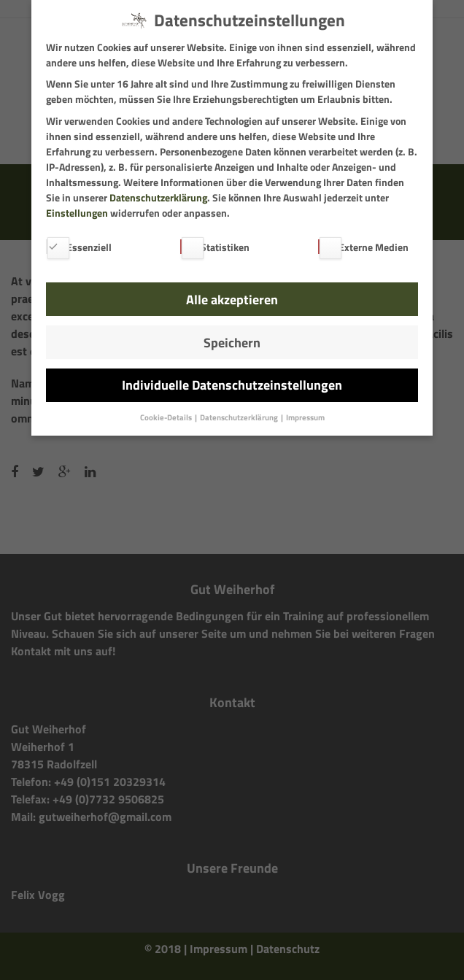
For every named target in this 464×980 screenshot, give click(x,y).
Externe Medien (363, 247)
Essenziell (79, 247)
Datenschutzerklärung (158, 197)
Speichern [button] (232, 343)
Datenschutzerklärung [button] (240, 417)
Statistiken (215, 247)
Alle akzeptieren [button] (232, 300)
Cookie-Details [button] (167, 417)
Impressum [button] (305, 417)
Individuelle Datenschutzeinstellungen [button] (232, 385)
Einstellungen (77, 213)
